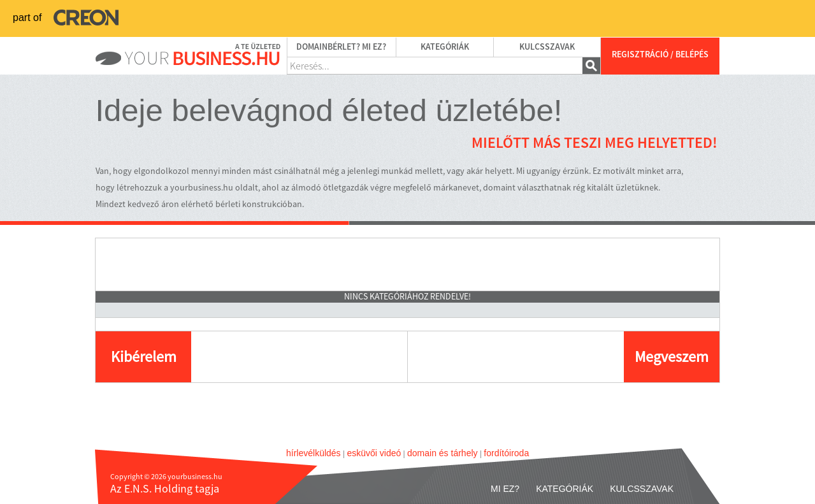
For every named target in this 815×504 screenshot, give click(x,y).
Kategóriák (445, 47)
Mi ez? (505, 489)
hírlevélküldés (314, 453)
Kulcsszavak (547, 47)
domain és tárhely (443, 453)
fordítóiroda (506, 453)
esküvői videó (374, 453)
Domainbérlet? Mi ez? (341, 47)
